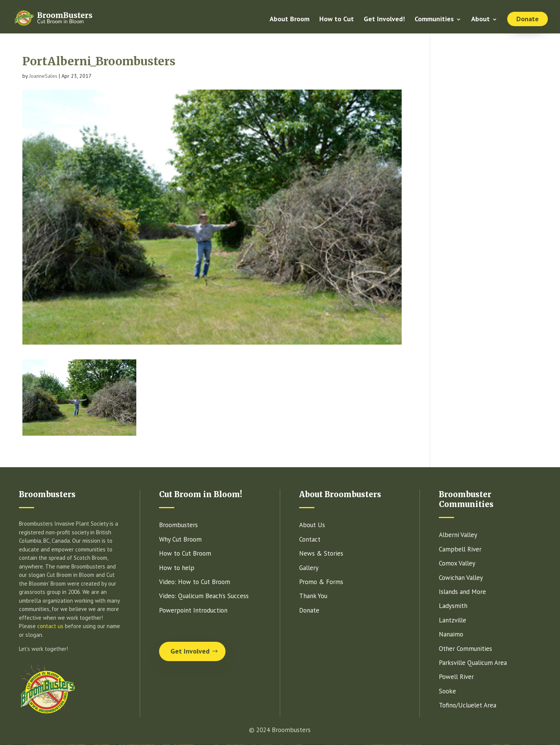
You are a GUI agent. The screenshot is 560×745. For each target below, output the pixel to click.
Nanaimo (451, 634)
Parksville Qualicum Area (473, 663)
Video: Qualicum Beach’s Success (204, 596)
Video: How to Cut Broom (195, 582)
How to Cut (337, 20)
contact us (50, 626)
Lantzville (453, 620)
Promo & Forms (321, 582)
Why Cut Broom (180, 539)
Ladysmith (453, 606)
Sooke (447, 691)
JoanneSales (43, 76)
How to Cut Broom (185, 553)
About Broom (289, 20)
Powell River (456, 677)
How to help (177, 568)
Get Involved (190, 651)
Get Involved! (384, 20)
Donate (528, 19)
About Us (312, 525)
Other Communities (465, 649)
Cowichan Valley (461, 578)
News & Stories (321, 553)
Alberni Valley (458, 535)
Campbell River (460, 549)
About (480, 20)
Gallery (309, 568)
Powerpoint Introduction (193, 610)
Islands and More (462, 592)
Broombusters (178, 525)
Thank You (313, 596)
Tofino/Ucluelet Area (468, 705)
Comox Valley (457, 563)
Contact (310, 539)
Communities (434, 20)
